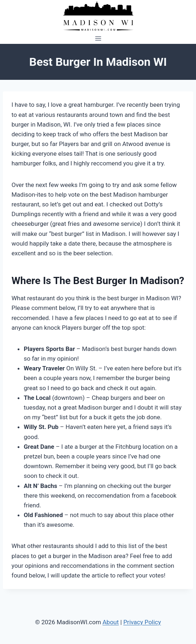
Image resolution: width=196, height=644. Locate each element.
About (111, 622)
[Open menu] (98, 38)
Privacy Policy (142, 622)
